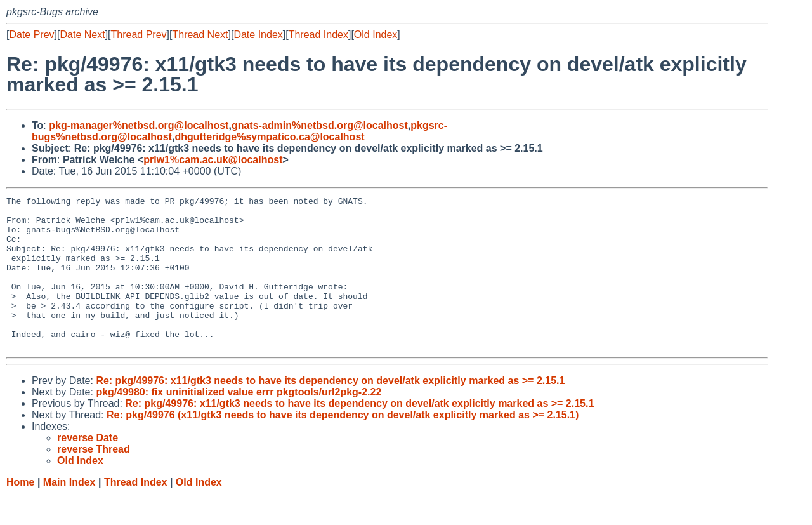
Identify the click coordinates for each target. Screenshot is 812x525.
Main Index (69, 513)
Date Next (82, 35)
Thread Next (200, 35)
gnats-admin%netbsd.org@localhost (320, 125)
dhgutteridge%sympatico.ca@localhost (269, 137)
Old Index (376, 35)
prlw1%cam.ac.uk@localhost (213, 160)
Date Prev (31, 35)
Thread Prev (139, 35)
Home (20, 513)
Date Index (258, 35)
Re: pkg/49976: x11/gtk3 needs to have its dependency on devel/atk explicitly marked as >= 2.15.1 (330, 411)
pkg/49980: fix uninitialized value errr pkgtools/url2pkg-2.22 (239, 422)
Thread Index (318, 35)
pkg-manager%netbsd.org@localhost (139, 125)
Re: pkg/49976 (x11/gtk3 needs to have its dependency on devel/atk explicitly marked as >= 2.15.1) (343, 445)
